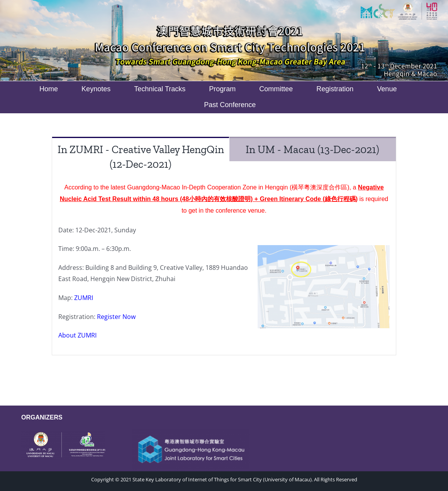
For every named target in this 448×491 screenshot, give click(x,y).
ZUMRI (84, 298)
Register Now (116, 317)
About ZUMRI (77, 335)
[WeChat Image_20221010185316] (63, 433)
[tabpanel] (224, 266)
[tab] (141, 156)
